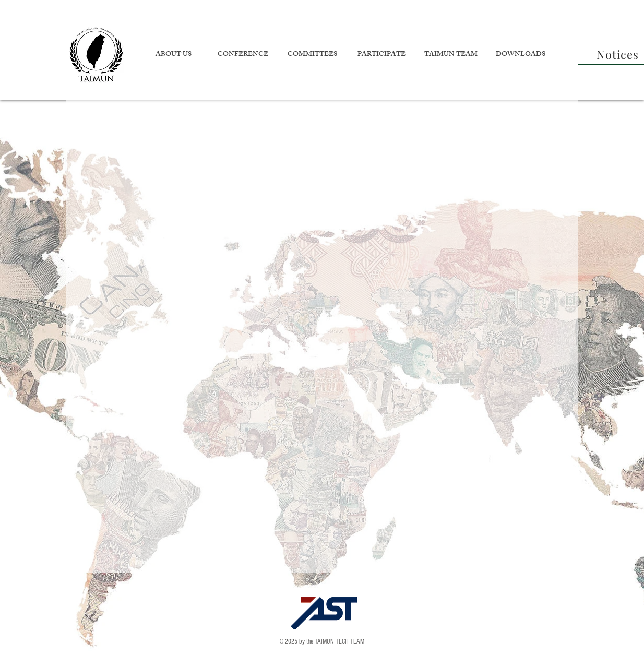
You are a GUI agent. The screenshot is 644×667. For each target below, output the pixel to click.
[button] (173, 55)
